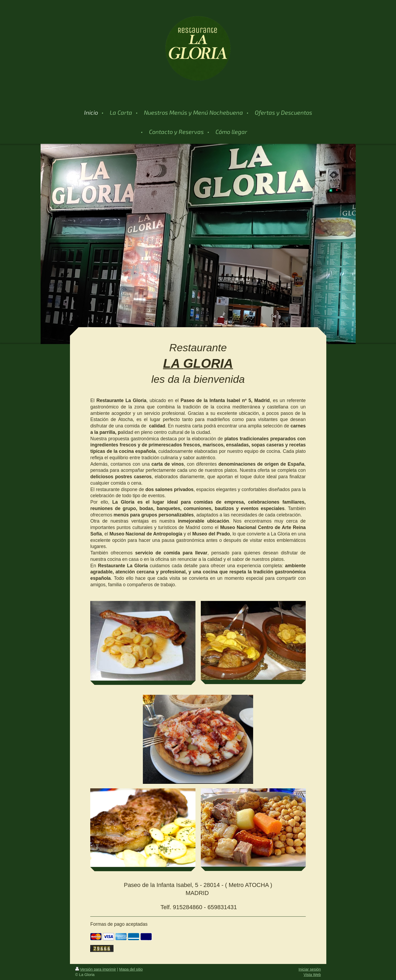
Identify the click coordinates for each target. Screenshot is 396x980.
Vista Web (312, 975)
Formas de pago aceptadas (119, 924)
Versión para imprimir (96, 969)
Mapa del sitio (131, 969)
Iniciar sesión (310, 969)
